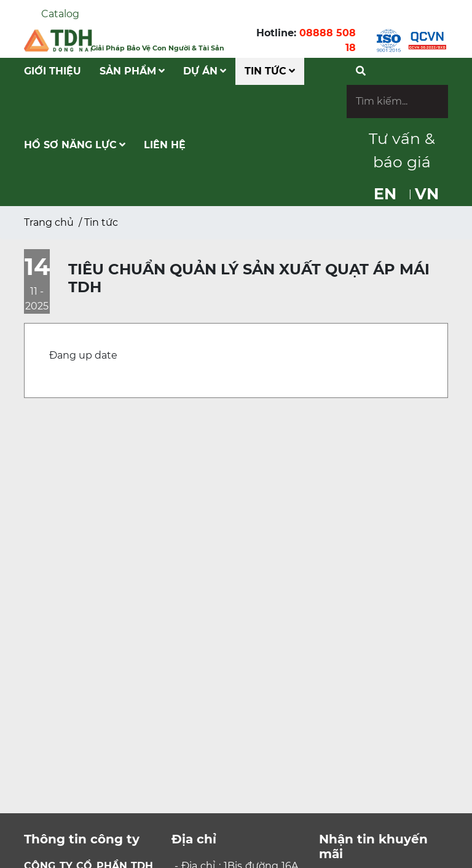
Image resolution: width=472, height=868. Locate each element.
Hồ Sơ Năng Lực (75, 145)
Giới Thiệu (53, 71)
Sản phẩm (132, 71)
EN (385, 194)
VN (427, 194)
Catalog (60, 14)
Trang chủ (49, 222)
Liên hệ (165, 145)
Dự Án (205, 71)
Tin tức (270, 71)
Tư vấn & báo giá (402, 150)
